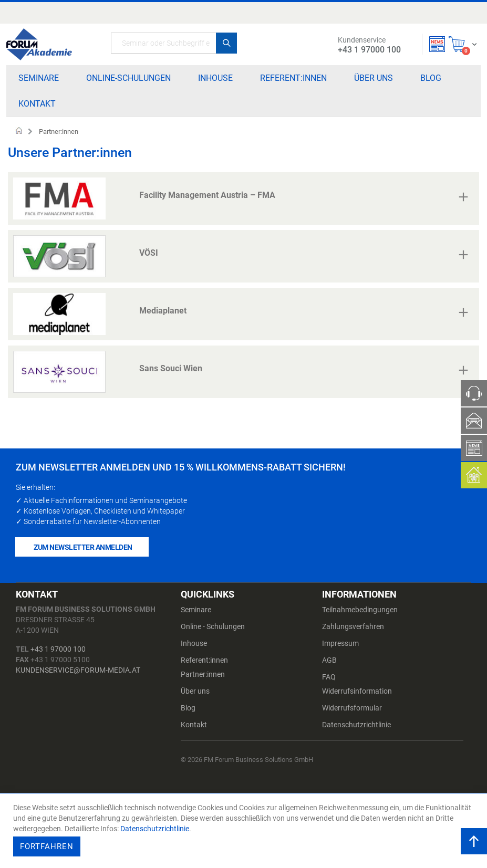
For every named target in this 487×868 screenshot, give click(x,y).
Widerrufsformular (352, 708)
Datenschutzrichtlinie (356, 725)
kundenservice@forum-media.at (78, 670)
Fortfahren (47, 846)
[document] (245, 831)
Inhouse (194, 643)
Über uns (195, 691)
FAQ (329, 677)
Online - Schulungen (213, 626)
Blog (188, 708)
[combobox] (174, 43)
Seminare (196, 610)
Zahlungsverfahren (353, 626)
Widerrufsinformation (357, 691)
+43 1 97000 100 (58, 649)
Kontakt (194, 725)
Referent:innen (204, 660)
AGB (329, 660)
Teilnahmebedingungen (360, 610)
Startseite (19, 132)
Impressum (340, 643)
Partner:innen (203, 674)
